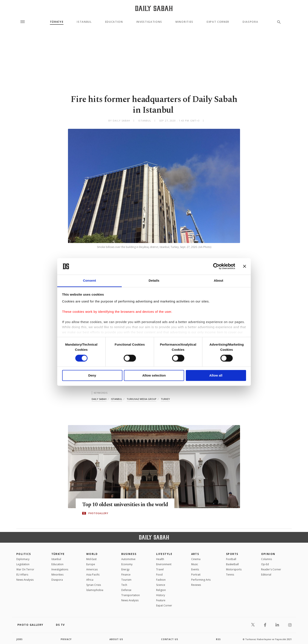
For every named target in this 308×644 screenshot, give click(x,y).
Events (195, 569)
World (92, 554)
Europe (91, 564)
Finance (126, 575)
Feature (161, 600)
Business (129, 554)
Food (159, 575)
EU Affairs (22, 575)
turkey (165, 399)
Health (160, 559)
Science (161, 585)
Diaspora (250, 22)
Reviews (196, 585)
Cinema (196, 559)
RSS (218, 639)
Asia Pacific (93, 575)
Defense (126, 590)
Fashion (161, 580)
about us (116, 639)
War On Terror (25, 569)
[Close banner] (245, 266)
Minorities (184, 22)
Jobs (19, 639)
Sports (232, 554)
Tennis (230, 575)
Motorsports (234, 569)
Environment (164, 564)
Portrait (196, 575)
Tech (124, 585)
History (161, 595)
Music (195, 564)
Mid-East (91, 559)
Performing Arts (201, 580)
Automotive (128, 559)
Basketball (232, 564)
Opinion (268, 554)
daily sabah (99, 399)
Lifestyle (164, 554)
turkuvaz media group (142, 399)
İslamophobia (95, 590)
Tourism (126, 580)
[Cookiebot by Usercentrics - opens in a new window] (216, 266)
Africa (90, 580)
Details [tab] (154, 280)
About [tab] (219, 280)
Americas (92, 569)
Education (114, 22)
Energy (125, 569)
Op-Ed (265, 564)
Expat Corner (218, 22)
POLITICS (24, 554)
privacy (66, 639)
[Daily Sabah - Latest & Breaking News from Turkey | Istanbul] (154, 8)
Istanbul (84, 22)
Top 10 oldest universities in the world (126, 505)
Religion (161, 590)
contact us (170, 639)
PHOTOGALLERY (98, 513)
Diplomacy (23, 559)
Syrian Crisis (94, 585)
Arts (195, 554)
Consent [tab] (90, 280)
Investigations (149, 22)
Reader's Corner (271, 569)
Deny (92, 375)
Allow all (216, 375)
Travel (160, 569)
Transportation (131, 595)
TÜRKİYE (57, 22)
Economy (127, 564)
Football (231, 559)
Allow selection (154, 375)
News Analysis (25, 580)
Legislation (23, 564)
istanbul (117, 399)
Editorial (266, 575)
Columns (266, 559)
